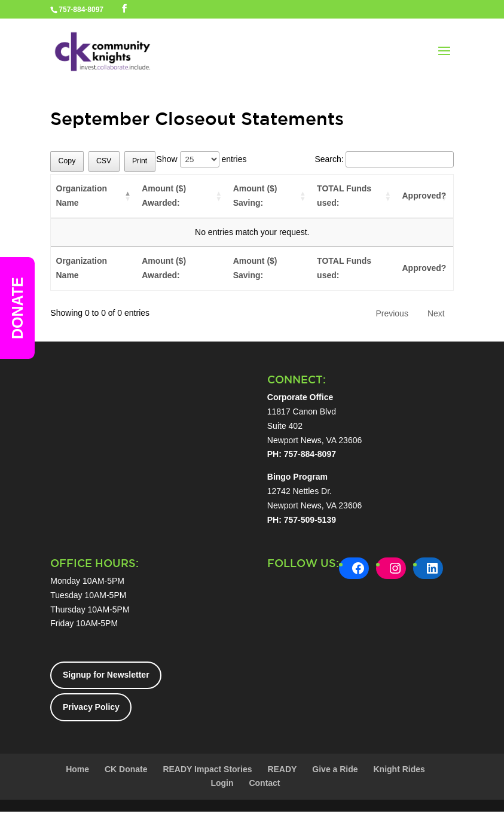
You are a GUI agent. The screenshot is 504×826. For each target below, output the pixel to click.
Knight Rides (399, 769)
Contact (264, 783)
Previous (392, 313)
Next (436, 313)
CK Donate (126, 769)
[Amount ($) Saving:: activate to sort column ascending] (270, 196)
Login (222, 783)
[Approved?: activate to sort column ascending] (425, 196)
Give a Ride (335, 769)
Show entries (202, 159)
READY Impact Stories (207, 769)
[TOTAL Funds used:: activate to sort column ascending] (355, 196)
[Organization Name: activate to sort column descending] (94, 196)
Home (77, 769)
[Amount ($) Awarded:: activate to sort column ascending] (182, 196)
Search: (384, 159)
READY (282, 769)
